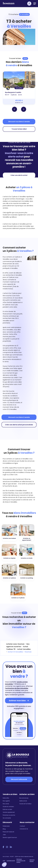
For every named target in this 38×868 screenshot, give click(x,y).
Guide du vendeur (8, 807)
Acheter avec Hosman (15, 644)
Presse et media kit (8, 832)
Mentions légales (32, 861)
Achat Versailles (24, 649)
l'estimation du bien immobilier (17, 688)
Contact (22, 826)
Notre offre (6, 798)
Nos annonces (24, 798)
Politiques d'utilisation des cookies (21, 861)
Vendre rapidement (9, 812)
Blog (4, 829)
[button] (4, 865)
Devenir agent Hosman (10, 837)
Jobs (4, 835)
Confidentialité (11, 861)
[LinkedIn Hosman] (11, 847)
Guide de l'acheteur (25, 804)
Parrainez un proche (9, 815)
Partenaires (6, 826)
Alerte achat (23, 801)
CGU (4, 861)
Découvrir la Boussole (19, 779)
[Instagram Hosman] (7, 847)
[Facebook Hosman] (3, 847)
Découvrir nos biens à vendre (19, 122)
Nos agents (6, 801)
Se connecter (7, 818)
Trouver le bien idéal (19, 129)
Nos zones (6, 804)
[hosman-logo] (9, 4)
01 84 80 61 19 (24, 829)
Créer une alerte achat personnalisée (19, 425)
